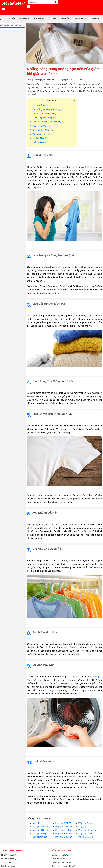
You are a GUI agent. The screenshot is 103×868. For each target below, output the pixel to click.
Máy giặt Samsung (41, 827)
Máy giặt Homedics (64, 834)
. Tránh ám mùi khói (40, 134)
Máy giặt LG (84, 827)
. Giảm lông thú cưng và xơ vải (46, 118)
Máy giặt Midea (40, 837)
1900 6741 (56, 862)
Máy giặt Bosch (85, 837)
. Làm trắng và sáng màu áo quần (47, 109)
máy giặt (63, 167)
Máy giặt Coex (85, 823)
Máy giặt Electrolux (64, 830)
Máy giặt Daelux (86, 834)
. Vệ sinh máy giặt (39, 138)
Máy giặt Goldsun (64, 837)
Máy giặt (37, 823)
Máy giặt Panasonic (65, 827)
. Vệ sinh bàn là (39, 142)
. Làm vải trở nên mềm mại (43, 114)
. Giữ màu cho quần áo (42, 130)
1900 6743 (66, 862)
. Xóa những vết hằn (40, 126)
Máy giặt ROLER (63, 823)
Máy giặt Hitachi (40, 830)
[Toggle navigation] (3, 8)
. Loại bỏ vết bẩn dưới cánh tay (46, 122)
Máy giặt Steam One (88, 830)
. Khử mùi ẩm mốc (39, 105)
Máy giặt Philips (40, 834)
